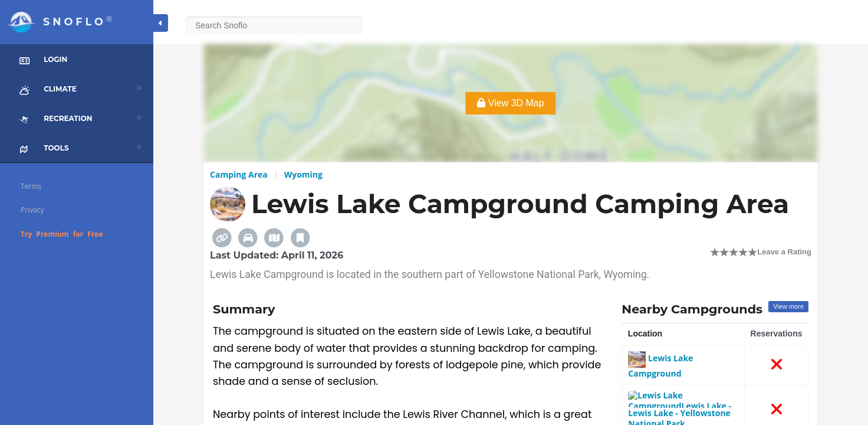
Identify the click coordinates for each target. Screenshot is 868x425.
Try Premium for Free (62, 234)
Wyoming (303, 174)
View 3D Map (510, 103)
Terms (31, 186)
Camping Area (239, 174)
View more (788, 306)
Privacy (32, 210)
